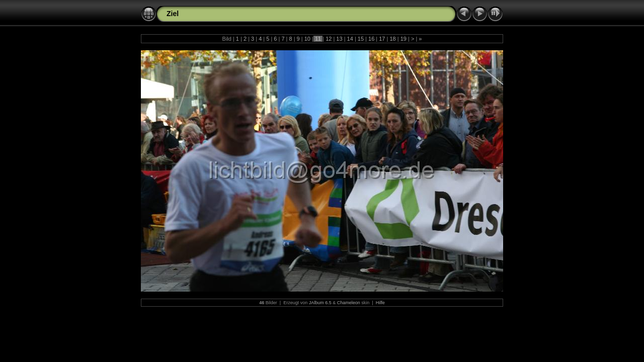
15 (361, 39)
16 (371, 39)
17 (382, 39)
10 (307, 39)
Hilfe (380, 303)
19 (404, 39)
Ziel (173, 14)
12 (329, 39)
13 (339, 39)
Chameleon (349, 303)
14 (350, 39)
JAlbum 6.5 (320, 303)
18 (392, 39)
